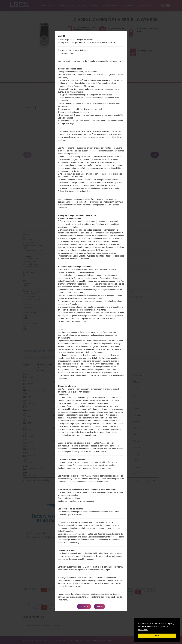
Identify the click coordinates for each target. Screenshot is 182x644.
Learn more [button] (143, 630)
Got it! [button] (157, 636)
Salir (100, 607)
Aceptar (84, 607)
